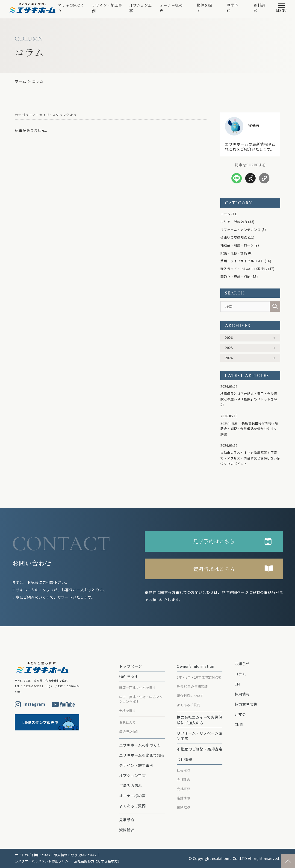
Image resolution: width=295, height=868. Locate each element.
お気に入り (128, 722)
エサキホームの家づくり (140, 745)
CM (237, 684)
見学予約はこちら (214, 541)
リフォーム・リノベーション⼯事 (200, 736)
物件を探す (204, 8)
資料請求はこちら (214, 569)
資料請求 (259, 8)
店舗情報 (183, 798)
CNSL (240, 724)
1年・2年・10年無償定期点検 (199, 677)
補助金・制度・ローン (237, 245)
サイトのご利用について (33, 855)
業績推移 (183, 807)
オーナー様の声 (171, 8)
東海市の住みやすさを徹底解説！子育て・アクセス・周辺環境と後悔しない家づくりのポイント (250, 458)
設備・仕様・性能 (234, 253)
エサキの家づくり (71, 8)
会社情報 (184, 759)
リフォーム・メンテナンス (240, 230)
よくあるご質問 (133, 806)
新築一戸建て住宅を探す (138, 688)
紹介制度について (190, 696)
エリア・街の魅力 (234, 222)
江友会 (240, 714)
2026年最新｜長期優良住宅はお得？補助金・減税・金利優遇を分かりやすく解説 (249, 429)
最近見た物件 (129, 732)
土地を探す (128, 711)
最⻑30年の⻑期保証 (192, 686)
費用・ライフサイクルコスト (242, 261)
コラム (38, 81)
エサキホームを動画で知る (142, 755)
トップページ (131, 666)
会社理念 (183, 780)
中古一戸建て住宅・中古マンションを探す (141, 699)
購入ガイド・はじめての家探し (244, 269)
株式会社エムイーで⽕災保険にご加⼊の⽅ (199, 720)
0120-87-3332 (33, 686)
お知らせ (242, 664)
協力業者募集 (246, 704)
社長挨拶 (183, 770)
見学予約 (233, 8)
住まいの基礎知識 (234, 237)
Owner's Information (196, 666)
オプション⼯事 (141, 8)
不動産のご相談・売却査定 (200, 749)
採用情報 (242, 694)
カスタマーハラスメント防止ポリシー (43, 861)
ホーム (21, 81)
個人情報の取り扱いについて (76, 855)
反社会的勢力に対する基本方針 (98, 861)
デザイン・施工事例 (107, 8)
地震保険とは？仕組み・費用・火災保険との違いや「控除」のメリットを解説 (249, 399)
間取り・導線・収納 (235, 277)
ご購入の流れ (131, 786)
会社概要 (183, 789)
